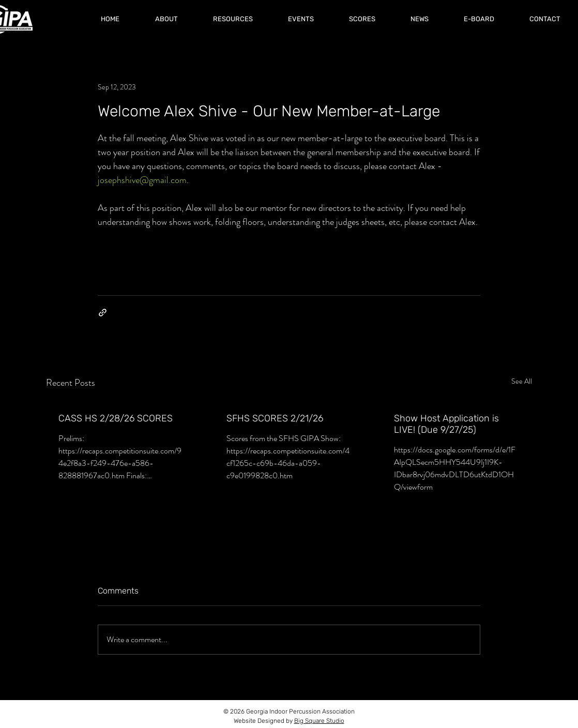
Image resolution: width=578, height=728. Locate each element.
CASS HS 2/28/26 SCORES (116, 418)
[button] (362, 19)
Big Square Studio (319, 721)
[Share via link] (103, 313)
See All (522, 381)
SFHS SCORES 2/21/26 (275, 418)
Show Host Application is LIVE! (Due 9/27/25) (446, 424)
